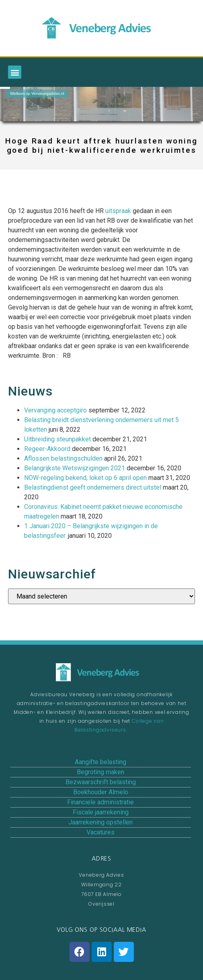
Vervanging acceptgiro (55, 410)
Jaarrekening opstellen (100, 822)
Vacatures (100, 832)
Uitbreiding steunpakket (57, 439)
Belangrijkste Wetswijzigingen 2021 (75, 468)
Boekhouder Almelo (101, 792)
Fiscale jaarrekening (101, 812)
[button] (15, 72)
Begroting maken (100, 772)
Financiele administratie (100, 802)
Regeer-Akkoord (47, 449)
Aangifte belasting (100, 762)
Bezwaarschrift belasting (101, 782)
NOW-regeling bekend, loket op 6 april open (85, 478)
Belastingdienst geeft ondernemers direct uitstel (93, 487)
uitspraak (118, 211)
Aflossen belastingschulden (63, 458)
